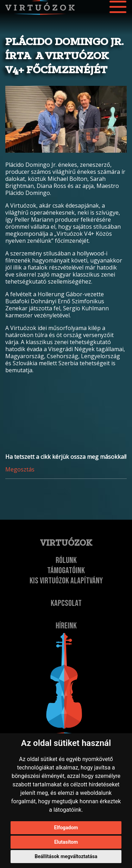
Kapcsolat (66, 603)
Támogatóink (66, 571)
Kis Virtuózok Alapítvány (66, 581)
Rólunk (66, 560)
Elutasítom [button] (66, 842)
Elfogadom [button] (66, 828)
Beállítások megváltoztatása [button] (66, 856)
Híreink (66, 626)
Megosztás (20, 469)
